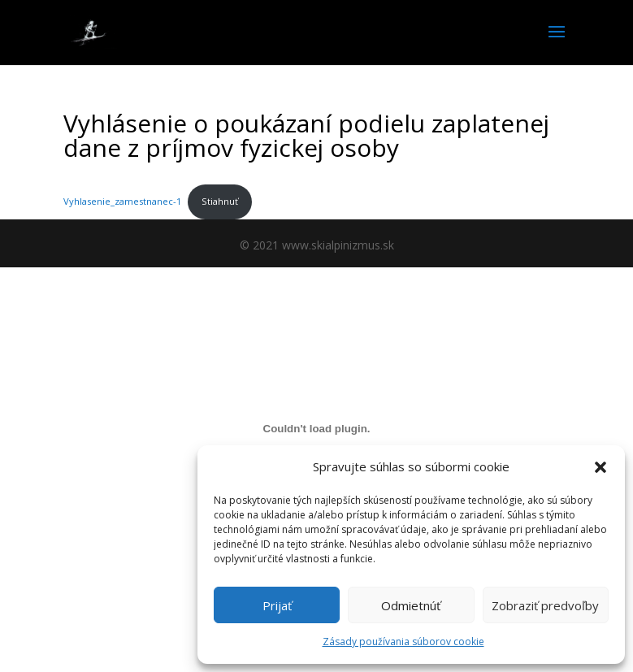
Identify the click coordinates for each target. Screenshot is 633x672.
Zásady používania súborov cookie (403, 642)
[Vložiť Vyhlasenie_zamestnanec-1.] (316, 428)
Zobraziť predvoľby (545, 605)
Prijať (277, 605)
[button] (600, 467)
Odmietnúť (411, 605)
